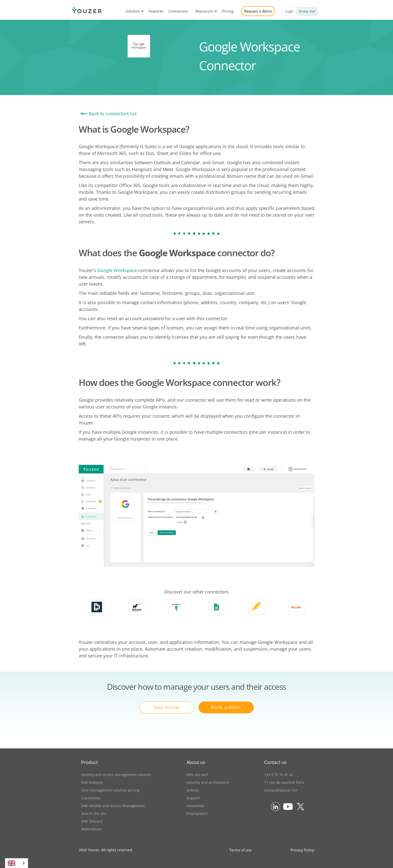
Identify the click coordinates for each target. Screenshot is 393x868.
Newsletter (196, 806)
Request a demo (258, 11)
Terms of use (240, 850)
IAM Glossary (92, 821)
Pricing (228, 11)
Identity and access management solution (116, 775)
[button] (133, 11)
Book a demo (226, 707)
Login (289, 11)
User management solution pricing (110, 790)
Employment (197, 813)
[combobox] (17, 863)
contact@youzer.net (281, 790)
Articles (193, 790)
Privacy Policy (302, 850)
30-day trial (307, 11)
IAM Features (92, 782)
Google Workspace (117, 270)
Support (193, 798)
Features (156, 11)
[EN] (17, 863)
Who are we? (197, 775)
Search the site (94, 813)
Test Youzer (167, 707)
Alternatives (91, 829)
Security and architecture (208, 782)
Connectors (178, 11)
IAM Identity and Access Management (113, 806)
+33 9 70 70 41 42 (279, 775)
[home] (87, 11)
